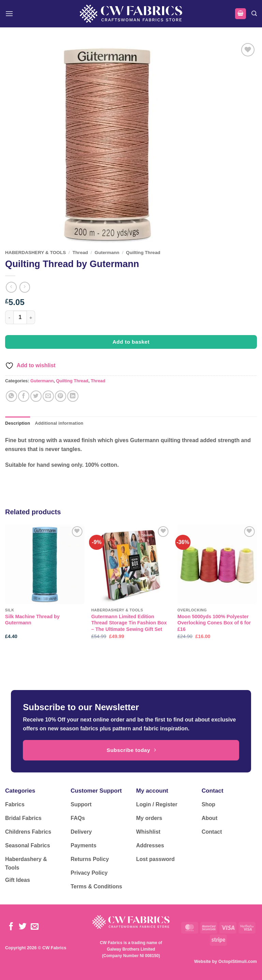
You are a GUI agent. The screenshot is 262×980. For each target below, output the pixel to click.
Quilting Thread (143, 253)
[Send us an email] (35, 927)
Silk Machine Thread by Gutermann (32, 620)
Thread (80, 253)
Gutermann (107, 253)
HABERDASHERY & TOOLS (35, 253)
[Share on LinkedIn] (73, 396)
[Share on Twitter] (36, 396)
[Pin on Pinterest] (61, 396)
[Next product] (11, 287)
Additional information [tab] (59, 423)
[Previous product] (25, 287)
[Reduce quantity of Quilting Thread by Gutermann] (9, 317)
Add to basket (131, 342)
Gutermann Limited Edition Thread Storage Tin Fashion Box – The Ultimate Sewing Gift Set (129, 623)
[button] (9, 14)
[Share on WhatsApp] (11, 396)
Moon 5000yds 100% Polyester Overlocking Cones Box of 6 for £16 (214, 623)
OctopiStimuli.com (238, 961)
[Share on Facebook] (24, 396)
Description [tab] (18, 423)
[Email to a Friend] (48, 396)
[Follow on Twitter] (23, 927)
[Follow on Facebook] (11, 927)
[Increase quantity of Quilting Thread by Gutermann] (31, 317)
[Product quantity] (20, 317)
